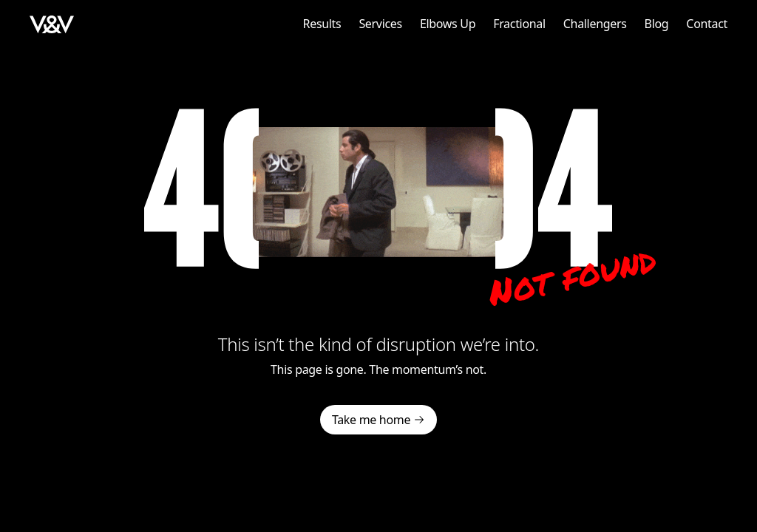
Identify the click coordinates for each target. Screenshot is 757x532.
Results (322, 24)
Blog (657, 24)
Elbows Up (448, 24)
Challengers (595, 24)
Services (380, 24)
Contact (707, 24)
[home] (52, 24)
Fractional (519, 24)
